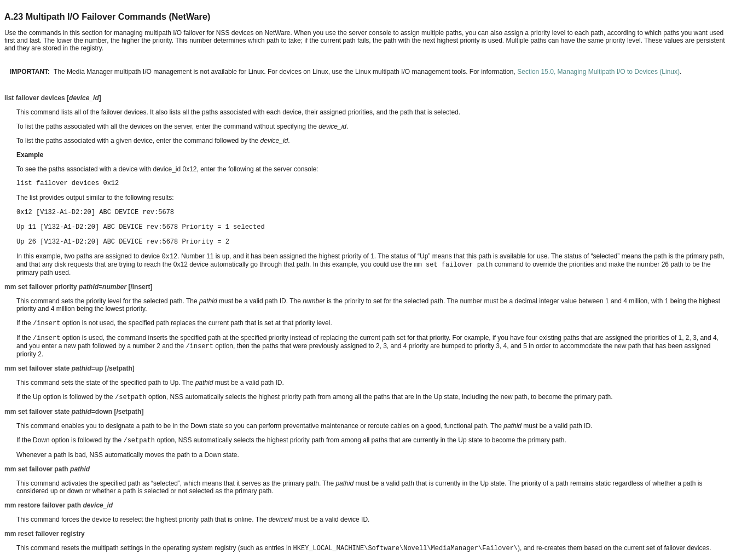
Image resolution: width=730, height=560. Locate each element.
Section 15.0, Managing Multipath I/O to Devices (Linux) (598, 72)
